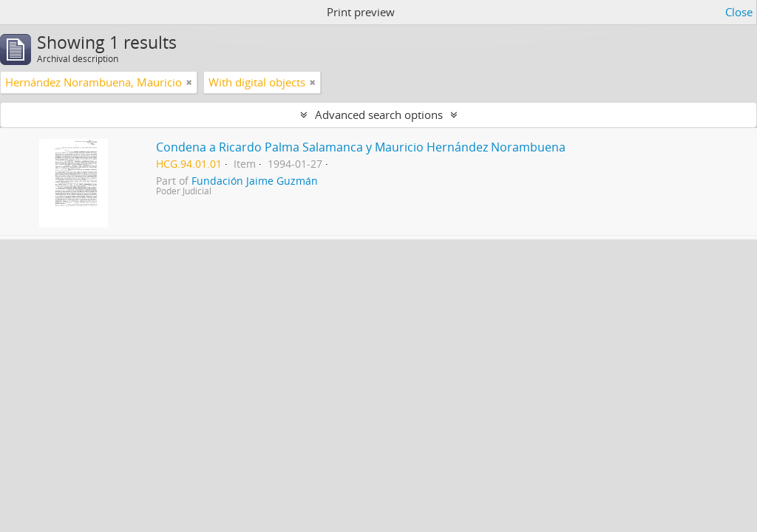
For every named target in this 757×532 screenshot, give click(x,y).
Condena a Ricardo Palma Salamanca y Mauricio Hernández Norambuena (361, 147)
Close (739, 12)
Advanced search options (379, 115)
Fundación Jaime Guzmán (255, 181)
